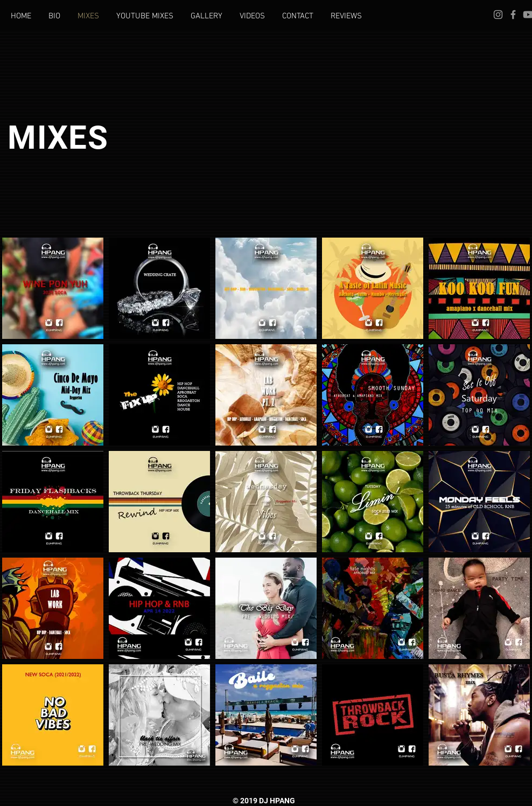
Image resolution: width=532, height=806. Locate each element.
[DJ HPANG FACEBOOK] (513, 15)
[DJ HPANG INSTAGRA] (498, 15)
